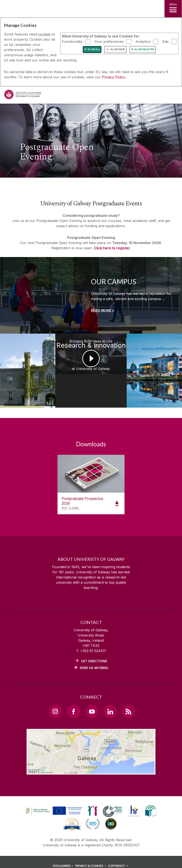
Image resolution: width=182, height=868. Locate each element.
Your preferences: (109, 41)
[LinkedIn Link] (110, 698)
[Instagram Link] (55, 698)
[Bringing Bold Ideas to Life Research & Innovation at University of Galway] (91, 364)
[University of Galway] (23, 96)
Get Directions (94, 648)
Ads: (166, 41)
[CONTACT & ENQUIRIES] (80, 858)
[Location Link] (91, 758)
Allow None (118, 49)
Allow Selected (144, 49)
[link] (53, 798)
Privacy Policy (113, 77)
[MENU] (173, 9)
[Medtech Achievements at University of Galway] (23, 364)
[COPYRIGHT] (119, 853)
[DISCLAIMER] (64, 853)
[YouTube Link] (92, 698)
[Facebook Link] (73, 698)
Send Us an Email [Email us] (94, 654)
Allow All (94, 49)
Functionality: (72, 41)
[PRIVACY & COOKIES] (91, 853)
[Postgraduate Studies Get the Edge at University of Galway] (159, 364)
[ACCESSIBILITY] (110, 858)
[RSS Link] (128, 698)
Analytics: (143, 41)
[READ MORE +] (103, 310)
